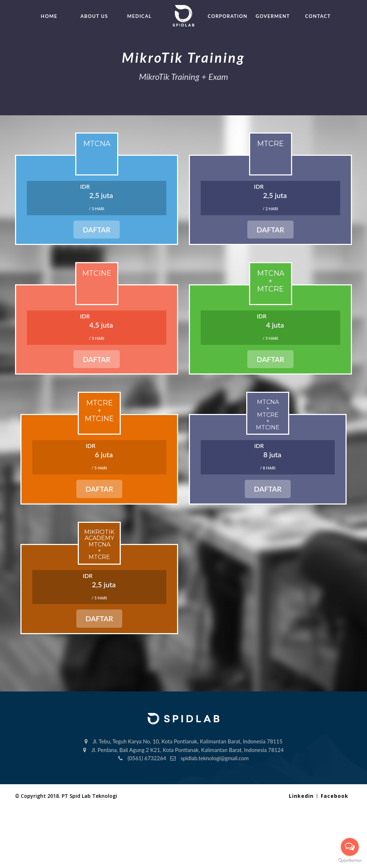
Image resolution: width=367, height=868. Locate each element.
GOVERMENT (273, 16)
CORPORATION (228, 16)
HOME (49, 16)
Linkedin (301, 796)
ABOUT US (94, 16)
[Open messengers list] (350, 847)
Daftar (97, 230)
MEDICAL (139, 16)
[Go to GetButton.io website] (350, 861)
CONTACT (318, 16)
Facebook (335, 796)
